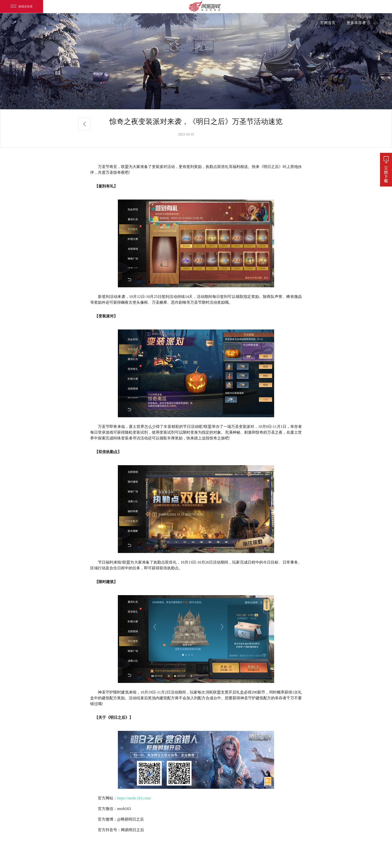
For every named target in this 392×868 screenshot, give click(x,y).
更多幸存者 (356, 23)
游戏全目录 (22, 6)
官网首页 (328, 23)
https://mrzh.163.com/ (134, 798)
